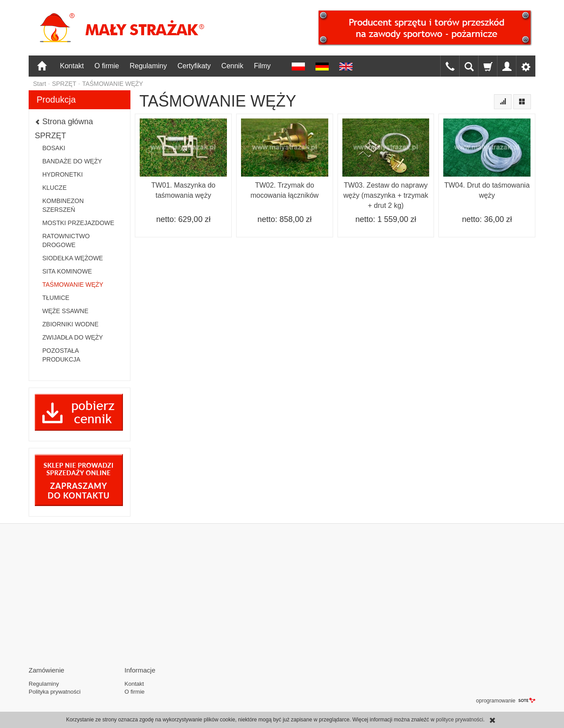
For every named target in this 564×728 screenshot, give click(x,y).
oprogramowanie (506, 701)
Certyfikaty (194, 66)
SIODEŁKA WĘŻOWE (73, 258)
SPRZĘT (50, 136)
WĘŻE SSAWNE (65, 311)
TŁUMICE (56, 298)
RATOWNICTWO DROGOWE (66, 240)
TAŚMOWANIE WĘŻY (73, 285)
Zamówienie (46, 670)
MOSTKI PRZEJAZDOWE (78, 223)
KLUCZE (54, 188)
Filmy (262, 66)
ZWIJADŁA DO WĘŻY (73, 337)
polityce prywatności (459, 720)
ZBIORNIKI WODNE (70, 324)
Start (40, 84)
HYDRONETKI (63, 174)
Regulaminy (148, 66)
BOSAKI (54, 148)
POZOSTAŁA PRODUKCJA (61, 355)
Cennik (232, 66)
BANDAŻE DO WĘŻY (72, 161)
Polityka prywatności (55, 692)
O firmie (107, 66)
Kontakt (72, 66)
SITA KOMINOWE (67, 271)
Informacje (140, 670)
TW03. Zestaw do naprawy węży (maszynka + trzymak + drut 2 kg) (386, 195)
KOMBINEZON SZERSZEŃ (63, 205)
